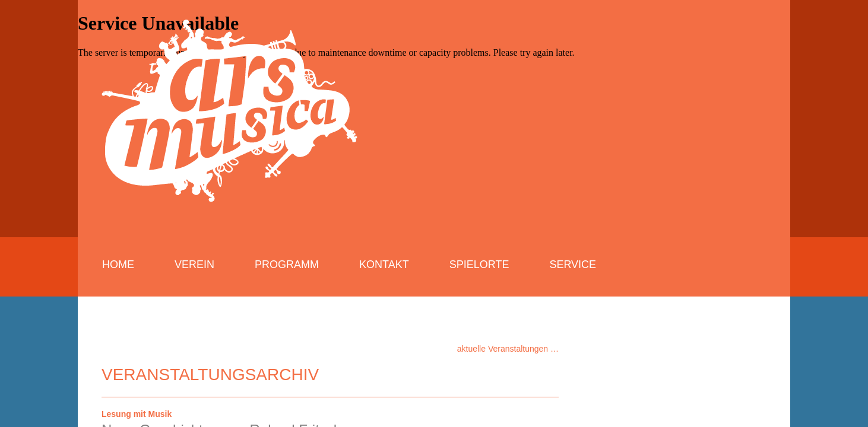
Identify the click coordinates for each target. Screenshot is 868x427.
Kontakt (384, 265)
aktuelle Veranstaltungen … (508, 349)
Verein (194, 265)
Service (573, 265)
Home (118, 265)
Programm (287, 265)
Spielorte (479, 265)
